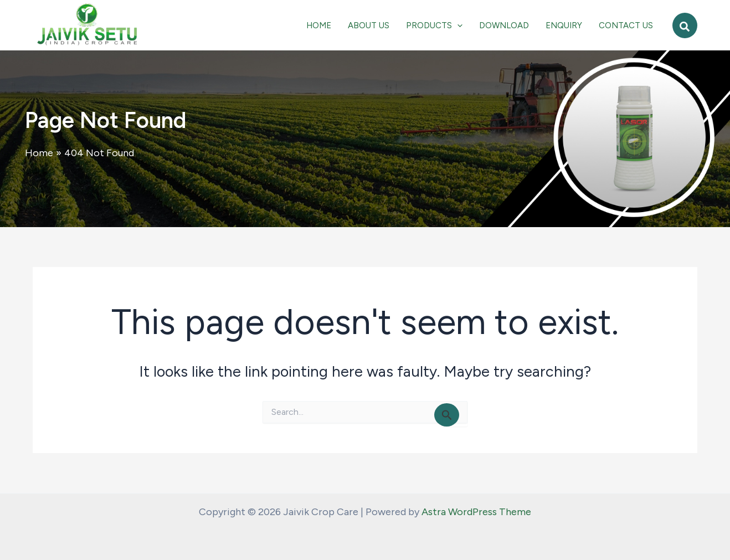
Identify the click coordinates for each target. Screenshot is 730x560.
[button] (685, 25)
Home (39, 153)
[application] (457, 25)
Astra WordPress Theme (476, 512)
